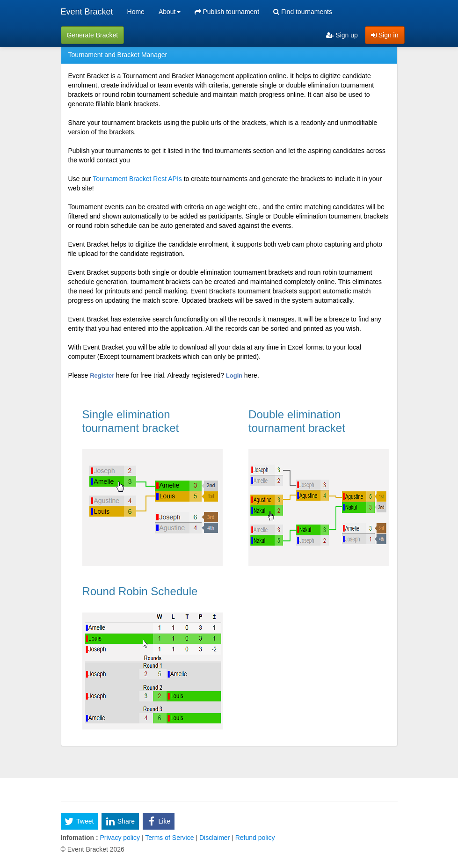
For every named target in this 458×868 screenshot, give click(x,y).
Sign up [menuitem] (342, 35)
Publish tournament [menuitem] (227, 12)
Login (235, 376)
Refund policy (254, 838)
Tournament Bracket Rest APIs (137, 179)
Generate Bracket (93, 35)
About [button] (170, 12)
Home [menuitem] (136, 12)
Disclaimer (214, 838)
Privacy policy (120, 838)
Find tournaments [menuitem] (303, 12)
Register (103, 376)
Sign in (385, 35)
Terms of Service (170, 838)
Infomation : (80, 838)
